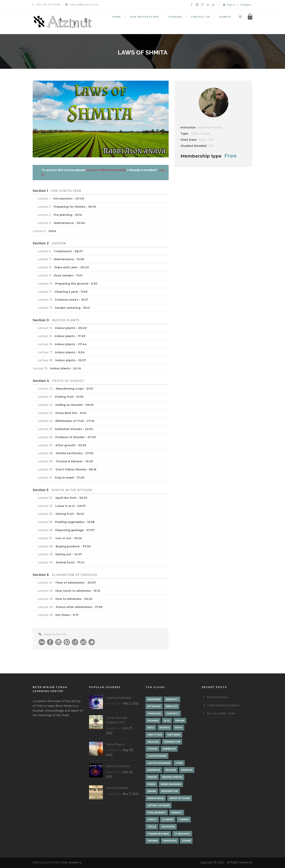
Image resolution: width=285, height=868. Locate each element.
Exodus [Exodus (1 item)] (165, 727)
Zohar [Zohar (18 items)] (186, 841)
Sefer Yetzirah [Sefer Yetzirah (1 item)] (180, 798)
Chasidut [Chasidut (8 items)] (173, 713)
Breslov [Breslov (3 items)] (172, 706)
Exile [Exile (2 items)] (151, 727)
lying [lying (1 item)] (179, 763)
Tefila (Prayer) (115, 744)
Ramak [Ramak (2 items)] (152, 791)
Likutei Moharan (117, 788)
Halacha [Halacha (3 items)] (153, 742)
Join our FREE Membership (106, 170)
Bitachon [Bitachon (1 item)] (154, 706)
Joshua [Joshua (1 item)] (152, 749)
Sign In (231, 5)
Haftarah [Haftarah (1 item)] (174, 735)
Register (246, 5)
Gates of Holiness (118, 766)
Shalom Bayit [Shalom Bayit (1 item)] (157, 813)
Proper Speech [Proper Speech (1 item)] (172, 777)
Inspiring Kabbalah (119, 698)
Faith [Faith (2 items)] (179, 727)
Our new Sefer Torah (221, 713)
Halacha (49, 634)
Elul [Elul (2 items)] (167, 721)
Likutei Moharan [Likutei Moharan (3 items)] (159, 763)
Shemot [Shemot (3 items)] (177, 813)
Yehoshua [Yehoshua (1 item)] (170, 841)
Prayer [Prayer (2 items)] (152, 777)
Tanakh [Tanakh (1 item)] (184, 819)
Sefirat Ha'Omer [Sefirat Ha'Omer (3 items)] (159, 805)
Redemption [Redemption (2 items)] (170, 791)
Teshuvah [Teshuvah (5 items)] (168, 827)
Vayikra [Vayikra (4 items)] (152, 841)
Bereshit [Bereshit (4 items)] (172, 699)
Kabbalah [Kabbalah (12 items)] (169, 749)
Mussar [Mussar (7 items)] (171, 770)
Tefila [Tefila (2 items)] (152, 827)
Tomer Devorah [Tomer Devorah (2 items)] (158, 834)
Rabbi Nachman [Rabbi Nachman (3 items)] (171, 784)
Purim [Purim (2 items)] (151, 784)
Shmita (61, 634)
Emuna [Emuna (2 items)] (180, 721)
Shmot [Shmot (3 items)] (152, 819)
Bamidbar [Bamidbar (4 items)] (154, 699)
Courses (175, 17)
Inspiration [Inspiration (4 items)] (172, 742)
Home (117, 17)
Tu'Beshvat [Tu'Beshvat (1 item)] (182, 834)
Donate (225, 17)
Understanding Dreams (223, 705)
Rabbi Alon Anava (210, 127)
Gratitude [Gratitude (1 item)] (155, 735)
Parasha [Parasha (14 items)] (187, 770)
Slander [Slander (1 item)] (168, 819)
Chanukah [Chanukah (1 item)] (154, 713)
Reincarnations (217, 697)
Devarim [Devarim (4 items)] (153, 721)
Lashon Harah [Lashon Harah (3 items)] (157, 756)
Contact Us (200, 17)
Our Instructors (145, 17)
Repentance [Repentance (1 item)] (156, 798)
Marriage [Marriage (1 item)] (154, 770)
